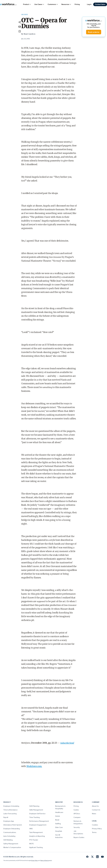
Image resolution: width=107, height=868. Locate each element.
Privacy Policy (97, 829)
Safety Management (11, 844)
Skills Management (36, 810)
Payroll (6, 817)
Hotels (58, 816)
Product (27, 4)
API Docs (77, 814)
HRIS (31, 829)
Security (77, 827)
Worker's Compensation (12, 847)
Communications (10, 832)
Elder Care (59, 827)
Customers (53, 4)
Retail (57, 820)
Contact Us (96, 810)
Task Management (36, 832)
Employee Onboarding (12, 829)
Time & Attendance (10, 810)
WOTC (32, 844)
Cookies (95, 825)
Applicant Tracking (36, 847)
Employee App (9, 821)
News (94, 814)
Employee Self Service (37, 814)
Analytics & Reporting (37, 836)
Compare (77, 817)
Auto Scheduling (9, 836)
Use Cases (39, 4)
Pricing (77, 4)
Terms (94, 832)
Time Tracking (34, 817)
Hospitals (59, 831)
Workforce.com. (34, 766)
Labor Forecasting (10, 814)
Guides (76, 810)
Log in (89, 4)
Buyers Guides (79, 837)
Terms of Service (45, 860)
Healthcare (59, 812)
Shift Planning (34, 806)
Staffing (58, 824)
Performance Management (39, 821)
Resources (66, 4)
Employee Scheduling (11, 806)
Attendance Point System (13, 825)
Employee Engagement (38, 825)
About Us (95, 806)
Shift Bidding (8, 840)
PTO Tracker (34, 840)
